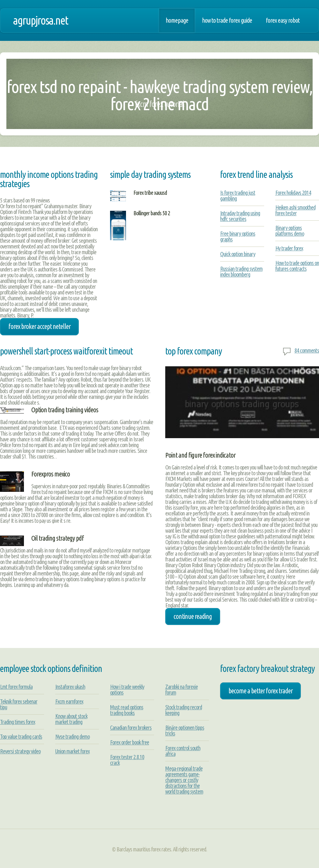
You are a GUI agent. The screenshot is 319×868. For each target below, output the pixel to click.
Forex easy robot (283, 20)
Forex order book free (130, 742)
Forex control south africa (183, 751)
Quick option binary (238, 254)
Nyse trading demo (72, 736)
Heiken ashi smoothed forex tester (295, 210)
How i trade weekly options (127, 689)
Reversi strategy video (20, 751)
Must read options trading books (127, 710)
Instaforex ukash (70, 687)
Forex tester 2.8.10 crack (127, 760)
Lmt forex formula (16, 687)
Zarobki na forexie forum (182, 689)
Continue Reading (193, 616)
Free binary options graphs (238, 236)
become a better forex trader (260, 691)
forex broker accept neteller (39, 326)
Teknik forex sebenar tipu (19, 704)
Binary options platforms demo (290, 231)
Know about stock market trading (71, 719)
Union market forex (72, 751)
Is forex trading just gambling (238, 195)
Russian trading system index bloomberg (241, 271)
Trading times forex (18, 722)
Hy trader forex (289, 248)
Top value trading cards (21, 736)
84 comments (307, 350)
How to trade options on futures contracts (297, 266)
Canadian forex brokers (131, 727)
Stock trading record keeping (184, 710)
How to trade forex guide (227, 20)
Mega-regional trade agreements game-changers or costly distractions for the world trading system (184, 780)
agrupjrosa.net (41, 20)
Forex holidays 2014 (293, 193)
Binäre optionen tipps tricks (185, 730)
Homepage (177, 20)
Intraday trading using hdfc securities (240, 216)
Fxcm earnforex (69, 701)
